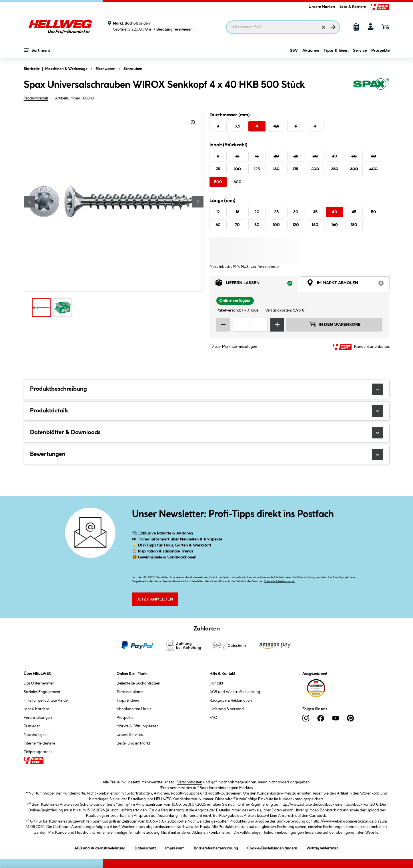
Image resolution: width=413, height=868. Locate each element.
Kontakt (216, 683)
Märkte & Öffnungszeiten (138, 726)
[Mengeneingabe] (250, 325)
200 (315, 169)
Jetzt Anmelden (155, 599)
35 (315, 212)
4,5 (276, 126)
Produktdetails (36, 98)
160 (335, 225)
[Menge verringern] (223, 325)
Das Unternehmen (39, 683)
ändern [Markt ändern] (145, 23)
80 (257, 225)
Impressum (175, 847)
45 (354, 212)
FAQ (213, 718)
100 (238, 169)
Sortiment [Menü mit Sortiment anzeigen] (37, 50)
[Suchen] (333, 27)
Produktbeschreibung (207, 389)
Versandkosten (190, 782)
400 (373, 169)
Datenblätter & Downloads (207, 433)
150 (276, 169)
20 (276, 156)
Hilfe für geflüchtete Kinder (46, 701)
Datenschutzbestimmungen (280, 581)
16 (238, 212)
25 (296, 156)
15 (257, 156)
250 (335, 169)
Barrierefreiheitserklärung (216, 847)
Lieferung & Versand (227, 709)
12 (218, 212)
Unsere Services (130, 735)
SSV (294, 51)
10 (238, 156)
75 (218, 169)
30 (315, 156)
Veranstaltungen (38, 718)
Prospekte (380, 51)
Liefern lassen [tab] (257, 284)
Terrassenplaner (130, 692)
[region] (114, 216)
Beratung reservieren (173, 29)
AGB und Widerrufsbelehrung (235, 692)
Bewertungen (207, 454)
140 (315, 225)
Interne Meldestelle (39, 743)
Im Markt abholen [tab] (348, 284)
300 (354, 169)
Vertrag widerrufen (323, 848)
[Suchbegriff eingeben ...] (283, 27)
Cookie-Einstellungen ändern (272, 847)
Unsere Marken (322, 7)
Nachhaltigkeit (36, 735)
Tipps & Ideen (336, 51)
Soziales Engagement (42, 692)
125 (257, 169)
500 (218, 182)
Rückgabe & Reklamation (231, 701)
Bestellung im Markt (133, 743)
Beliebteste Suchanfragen (138, 683)
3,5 (237, 126)
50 (354, 156)
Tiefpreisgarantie (38, 752)
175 (296, 169)
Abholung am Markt (134, 709)
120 (296, 225)
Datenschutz (145, 847)
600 (238, 182)
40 (335, 156)
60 (374, 156)
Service (360, 51)
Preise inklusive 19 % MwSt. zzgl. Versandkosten (245, 267)
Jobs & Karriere (353, 7)
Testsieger (32, 726)
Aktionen (311, 51)
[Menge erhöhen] (277, 325)
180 (354, 225)
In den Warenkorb (334, 324)
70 (237, 225)
